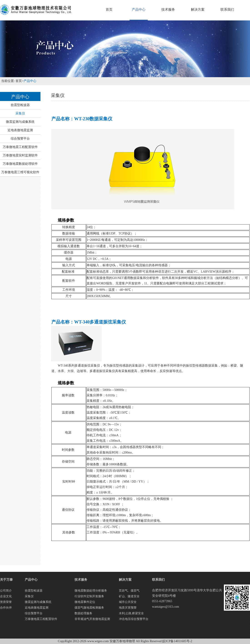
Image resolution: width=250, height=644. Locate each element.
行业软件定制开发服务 (89, 596)
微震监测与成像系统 (20, 122)
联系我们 (227, 10)
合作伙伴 (6, 608)
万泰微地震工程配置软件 (20, 147)
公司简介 (6, 591)
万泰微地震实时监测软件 (20, 155)
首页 (109, 10)
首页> (19, 81)
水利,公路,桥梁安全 (131, 613)
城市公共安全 (128, 602)
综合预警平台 (20, 139)
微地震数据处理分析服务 (91, 591)
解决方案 (198, 10)
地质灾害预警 (128, 608)
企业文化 (6, 596)
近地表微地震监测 (20, 130)
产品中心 (139, 10)
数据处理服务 (83, 613)
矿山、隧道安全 (129, 596)
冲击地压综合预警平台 (134, 619)
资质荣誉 (6, 602)
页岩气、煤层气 (129, 591)
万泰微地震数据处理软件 (20, 164)
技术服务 (168, 10)
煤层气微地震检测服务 (89, 608)
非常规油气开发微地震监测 (92, 619)
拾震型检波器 (20, 105)
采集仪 (20, 113)
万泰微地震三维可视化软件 (20, 172)
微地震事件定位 (85, 602)
